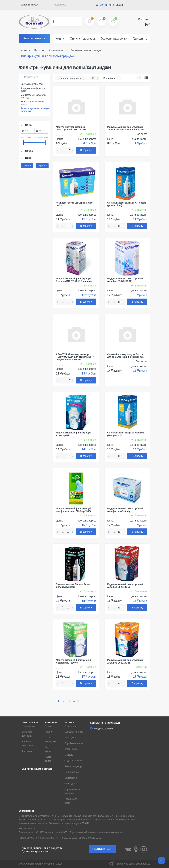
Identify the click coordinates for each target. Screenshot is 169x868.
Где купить (140, 39)
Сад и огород (72, 772)
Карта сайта (48, 759)
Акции (60, 39)
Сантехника (29, 77)
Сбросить (42, 165)
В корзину (86, 150)
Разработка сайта (129, 864)
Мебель (69, 755)
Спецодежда (71, 784)
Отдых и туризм (73, 760)
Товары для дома (71, 801)
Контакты (27, 751)
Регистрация (115, 5)
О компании (28, 726)
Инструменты (72, 738)
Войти (101, 5)
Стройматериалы (74, 743)
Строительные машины (72, 791)
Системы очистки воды (32, 84)
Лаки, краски (71, 749)
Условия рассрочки (114, 39)
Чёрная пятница (28, 5)
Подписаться (102, 849)
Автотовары (71, 726)
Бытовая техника (74, 732)
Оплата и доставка (83, 39)
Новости (49, 732)
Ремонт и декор (73, 766)
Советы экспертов (50, 740)
